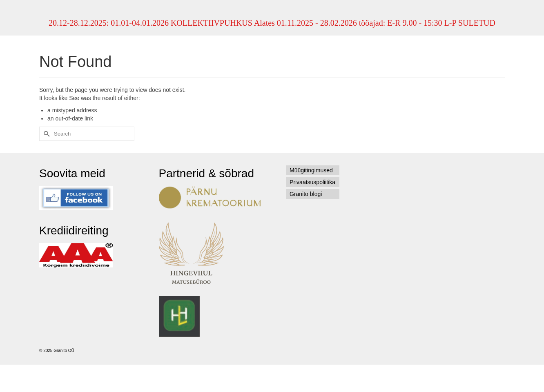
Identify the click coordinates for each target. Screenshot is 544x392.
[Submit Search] (45, 134)
